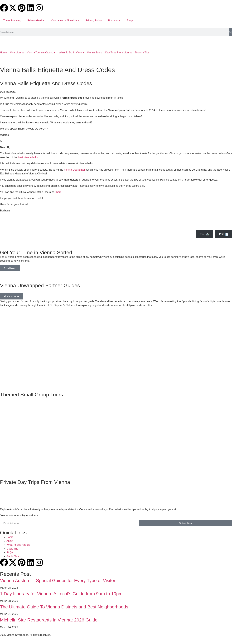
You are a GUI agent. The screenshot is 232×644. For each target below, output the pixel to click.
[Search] (231, 32)
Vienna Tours (95, 53)
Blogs (130, 21)
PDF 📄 (224, 234)
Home (3, 53)
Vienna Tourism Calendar (41, 53)
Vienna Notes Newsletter (65, 21)
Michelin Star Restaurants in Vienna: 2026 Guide (49, 620)
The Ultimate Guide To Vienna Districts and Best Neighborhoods (64, 607)
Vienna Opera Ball (74, 170)
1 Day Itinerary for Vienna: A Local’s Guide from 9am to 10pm (61, 594)
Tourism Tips (142, 53)
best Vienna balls (28, 157)
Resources (114, 21)
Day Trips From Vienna (118, 53)
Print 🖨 (204, 234)
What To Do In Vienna (71, 53)
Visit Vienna (17, 53)
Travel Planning (12, 21)
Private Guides (36, 21)
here (59, 192)
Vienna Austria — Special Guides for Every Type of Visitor (58, 581)
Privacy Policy (94, 21)
